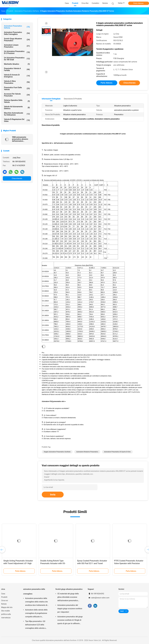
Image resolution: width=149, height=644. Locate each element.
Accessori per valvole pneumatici (17, 95)
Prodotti (4, 597)
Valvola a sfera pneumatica (17, 82)
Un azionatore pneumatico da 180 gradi (17, 59)
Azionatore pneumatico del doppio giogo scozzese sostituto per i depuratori (70, 609)
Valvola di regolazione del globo (17, 120)
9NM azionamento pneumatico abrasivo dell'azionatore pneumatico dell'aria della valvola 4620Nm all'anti (20, 139)
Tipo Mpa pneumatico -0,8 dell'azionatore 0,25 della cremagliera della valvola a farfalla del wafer (35, 625)
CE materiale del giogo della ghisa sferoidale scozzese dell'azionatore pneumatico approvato (68, 597)
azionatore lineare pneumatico (17, 46)
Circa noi (5, 600)
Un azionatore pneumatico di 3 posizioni (17, 52)
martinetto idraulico (17, 64)
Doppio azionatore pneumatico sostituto (57, 452)
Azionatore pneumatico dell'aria (17, 27)
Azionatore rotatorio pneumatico (87, 452)
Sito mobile (5, 611)
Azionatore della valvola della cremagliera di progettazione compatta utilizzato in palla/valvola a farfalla (36, 614)
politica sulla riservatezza (6, 616)
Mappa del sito (7, 607)
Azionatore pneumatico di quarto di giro (117, 452)
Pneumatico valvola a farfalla (17, 69)
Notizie (4, 604)
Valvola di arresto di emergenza (17, 76)
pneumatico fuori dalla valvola (17, 88)
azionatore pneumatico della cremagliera (17, 33)
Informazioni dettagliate (51, 99)
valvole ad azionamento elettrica (17, 108)
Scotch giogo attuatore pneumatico (17, 40)
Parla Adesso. (139, 3)
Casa (3, 594)
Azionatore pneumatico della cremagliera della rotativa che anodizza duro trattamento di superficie (36, 602)
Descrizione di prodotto (73, 99)
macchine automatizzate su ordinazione (17, 114)
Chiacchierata (17, 178)
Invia (53, 495)
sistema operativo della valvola (17, 101)
